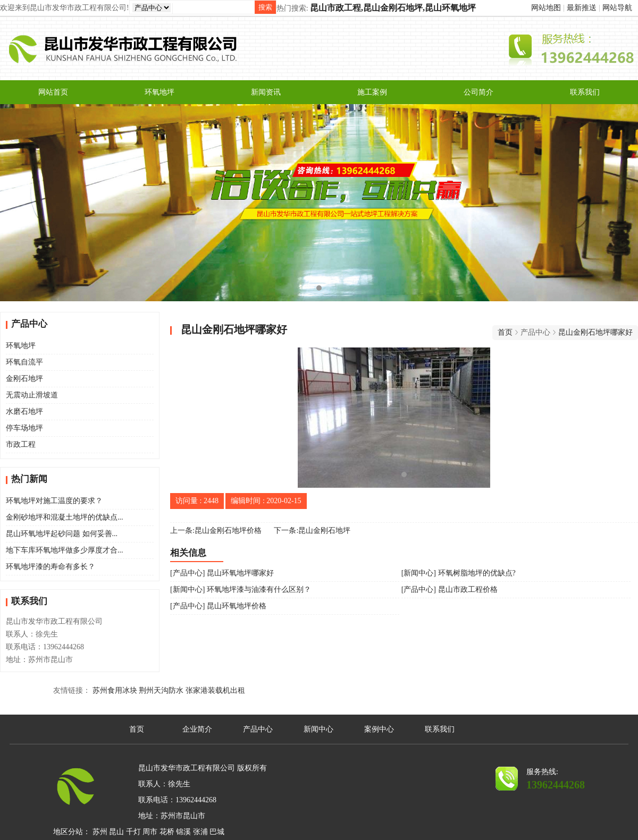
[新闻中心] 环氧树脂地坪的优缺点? (459, 573)
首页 (505, 332)
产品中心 (258, 729)
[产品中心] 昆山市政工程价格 (450, 589)
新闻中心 (318, 729)
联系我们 (585, 92)
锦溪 (183, 832)
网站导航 (617, 8)
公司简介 (478, 92)
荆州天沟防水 (161, 690)
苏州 (100, 832)
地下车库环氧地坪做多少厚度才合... (65, 550)
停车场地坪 (24, 428)
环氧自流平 (24, 362)
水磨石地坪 (24, 411)
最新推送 (582, 8)
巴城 (217, 832)
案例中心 (379, 729)
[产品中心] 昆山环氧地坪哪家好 (222, 573)
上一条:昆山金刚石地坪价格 (216, 531)
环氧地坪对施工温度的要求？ (54, 501)
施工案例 (372, 92)
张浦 (200, 832)
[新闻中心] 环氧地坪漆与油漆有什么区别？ (241, 589)
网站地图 (546, 8)
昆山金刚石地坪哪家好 (595, 332)
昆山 (116, 832)
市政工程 (21, 444)
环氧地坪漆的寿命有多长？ (51, 567)
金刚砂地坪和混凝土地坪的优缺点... (65, 517)
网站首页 (53, 92)
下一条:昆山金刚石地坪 (312, 531)
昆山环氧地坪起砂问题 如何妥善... (62, 534)
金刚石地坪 (24, 379)
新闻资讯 (266, 92)
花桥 (167, 832)
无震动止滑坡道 (32, 395)
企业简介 (197, 729)
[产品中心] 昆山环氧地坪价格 (218, 606)
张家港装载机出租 (215, 690)
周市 (150, 832)
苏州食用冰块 (115, 690)
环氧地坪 (159, 92)
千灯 (133, 832)
